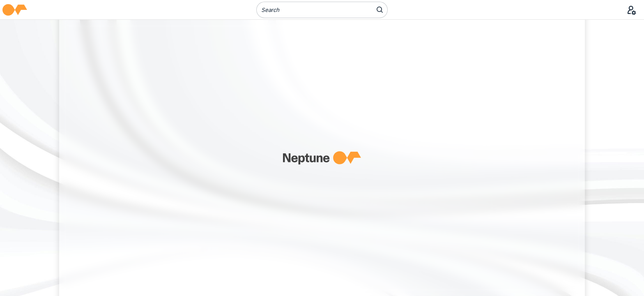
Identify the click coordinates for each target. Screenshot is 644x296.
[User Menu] (632, 10)
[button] (15, 10)
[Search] (309, 10)
